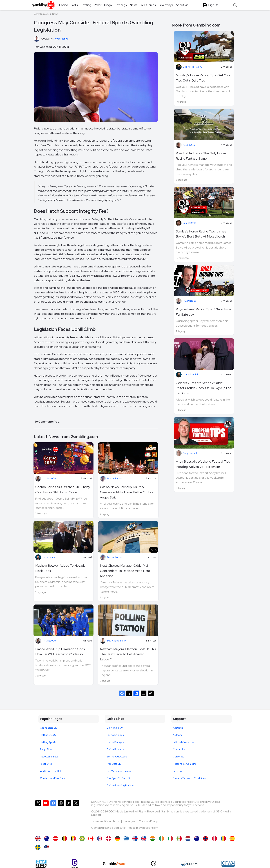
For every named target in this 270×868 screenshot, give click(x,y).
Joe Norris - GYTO (193, 67)
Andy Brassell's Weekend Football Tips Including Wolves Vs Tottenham (203, 464)
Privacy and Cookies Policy (141, 821)
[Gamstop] (41, 864)
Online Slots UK (115, 728)
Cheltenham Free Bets (52, 778)
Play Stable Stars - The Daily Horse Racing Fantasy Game (201, 156)
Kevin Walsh (189, 145)
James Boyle (190, 223)
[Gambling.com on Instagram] (61, 816)
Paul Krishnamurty (116, 641)
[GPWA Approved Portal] (228, 864)
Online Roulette (115, 749)
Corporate (179, 757)
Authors (177, 735)
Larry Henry (49, 557)
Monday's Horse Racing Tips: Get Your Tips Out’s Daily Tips (203, 78)
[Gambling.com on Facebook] (53, 816)
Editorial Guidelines (183, 742)
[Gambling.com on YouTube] (46, 816)
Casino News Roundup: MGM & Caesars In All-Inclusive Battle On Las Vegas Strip (127, 492)
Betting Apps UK (49, 742)
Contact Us (179, 749)
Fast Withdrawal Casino (119, 771)
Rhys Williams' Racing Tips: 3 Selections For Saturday (204, 312)
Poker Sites (46, 764)
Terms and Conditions (106, 821)
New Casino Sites (49, 757)
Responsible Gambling (185, 764)
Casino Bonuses (115, 735)
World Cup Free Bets (51, 771)
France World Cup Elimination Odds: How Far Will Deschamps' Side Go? (60, 652)
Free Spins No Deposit (118, 778)
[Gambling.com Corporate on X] (76, 816)
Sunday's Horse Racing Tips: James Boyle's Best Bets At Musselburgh (201, 234)
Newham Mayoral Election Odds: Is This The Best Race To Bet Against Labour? (128, 654)
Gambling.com (41, 14)
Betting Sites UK (49, 735)
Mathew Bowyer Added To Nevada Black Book (60, 568)
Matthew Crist (50, 479)
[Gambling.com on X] (38, 816)
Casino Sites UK (48, 728)
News (55, 14)
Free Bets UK (114, 764)
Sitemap (177, 771)
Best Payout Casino (117, 757)
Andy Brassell (190, 453)
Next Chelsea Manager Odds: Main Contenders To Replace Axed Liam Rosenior (125, 571)
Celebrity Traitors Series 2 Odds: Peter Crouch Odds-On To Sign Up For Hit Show (203, 388)
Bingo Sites (46, 749)
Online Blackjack (115, 742)
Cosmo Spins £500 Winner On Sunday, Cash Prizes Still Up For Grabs (63, 489)
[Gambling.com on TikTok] (68, 816)
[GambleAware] (115, 864)
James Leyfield (191, 374)
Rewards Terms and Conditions (189, 778)
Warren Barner (115, 479)
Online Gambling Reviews (120, 785)
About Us (178, 728)
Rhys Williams (190, 301)
